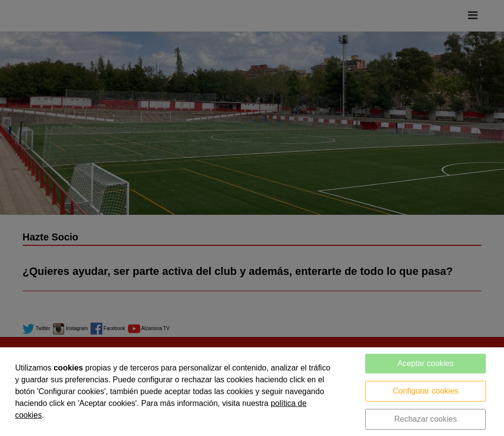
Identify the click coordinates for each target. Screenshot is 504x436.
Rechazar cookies (425, 419)
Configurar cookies (425, 391)
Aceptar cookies (426, 363)
